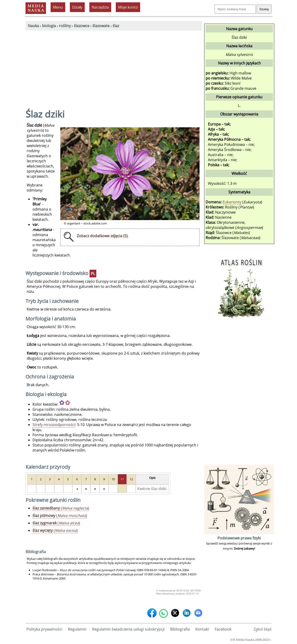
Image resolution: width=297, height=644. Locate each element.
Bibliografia (180, 629)
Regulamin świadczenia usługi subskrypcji (128, 629)
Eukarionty (232, 202)
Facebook (223, 629)
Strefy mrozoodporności (54, 425)
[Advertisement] (114, 65)
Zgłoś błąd (263, 629)
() (61, 508)
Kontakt (202, 629)
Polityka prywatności (44, 629)
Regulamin (77, 629)
